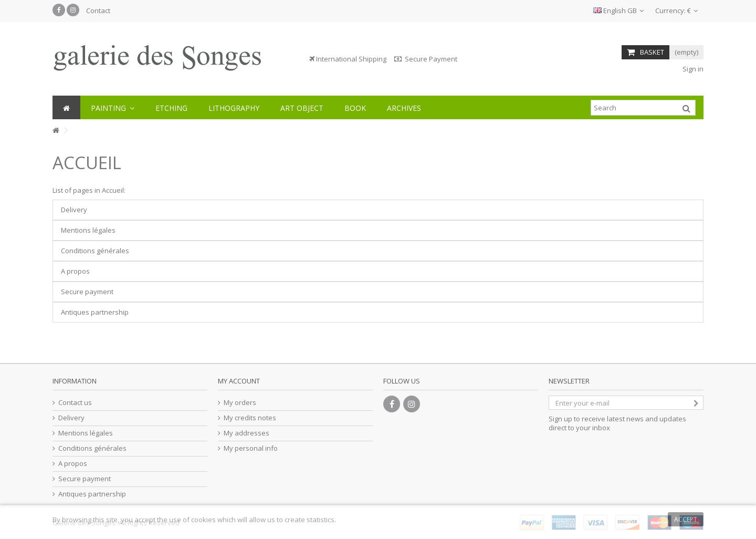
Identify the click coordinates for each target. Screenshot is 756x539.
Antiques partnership (95, 312)
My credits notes (250, 418)
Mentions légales (88, 230)
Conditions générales (95, 251)
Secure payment (87, 292)
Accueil (87, 163)
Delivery (74, 210)
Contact (98, 11)
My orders (240, 403)
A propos (75, 271)
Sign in (692, 69)
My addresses (246, 433)
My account (239, 381)
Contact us (75, 403)
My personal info (251, 448)
